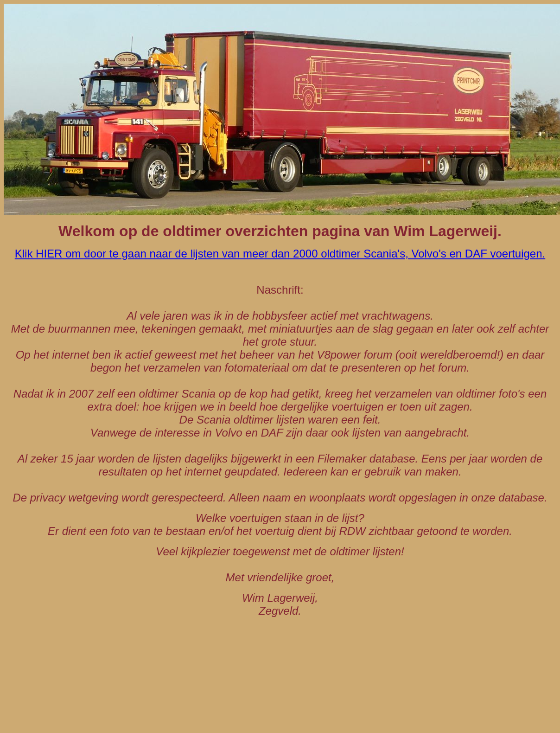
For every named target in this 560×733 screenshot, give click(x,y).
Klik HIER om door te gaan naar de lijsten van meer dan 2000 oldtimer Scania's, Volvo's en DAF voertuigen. (280, 254)
